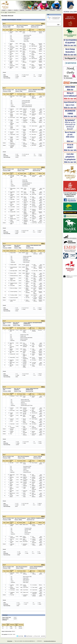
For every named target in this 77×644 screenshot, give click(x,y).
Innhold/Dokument (56, 19)
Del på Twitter (21, 636)
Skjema (10, 10)
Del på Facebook (29, 636)
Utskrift (44, 636)
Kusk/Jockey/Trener (56, 17)
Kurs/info (16, 10)
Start (6, 12)
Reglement (22, 10)
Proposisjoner (52, 10)
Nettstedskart (10, 641)
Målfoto (43, 24)
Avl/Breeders (34, 10)
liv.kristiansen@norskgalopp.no (50, 641)
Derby (40, 10)
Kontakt (58, 10)
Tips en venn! (38, 636)
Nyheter (4, 10)
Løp (50, 19)
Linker (46, 10)
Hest (50, 17)
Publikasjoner (28, 10)
